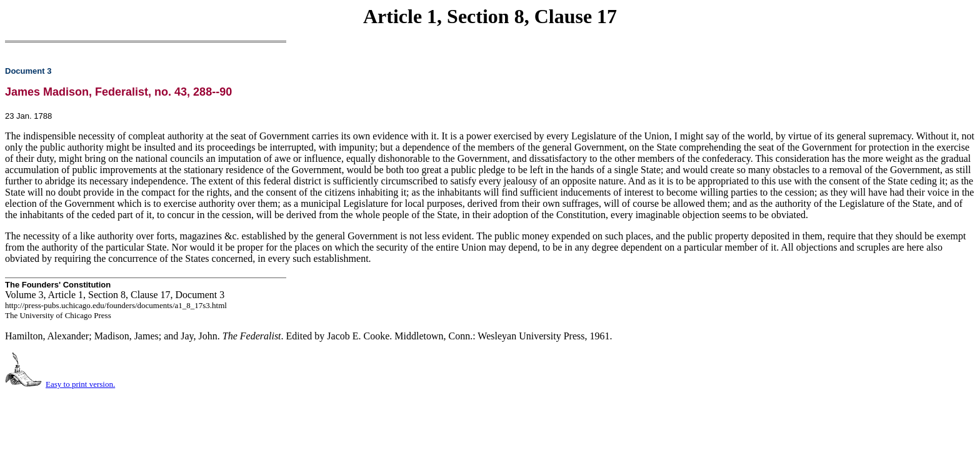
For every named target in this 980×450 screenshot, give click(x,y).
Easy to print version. (80, 384)
